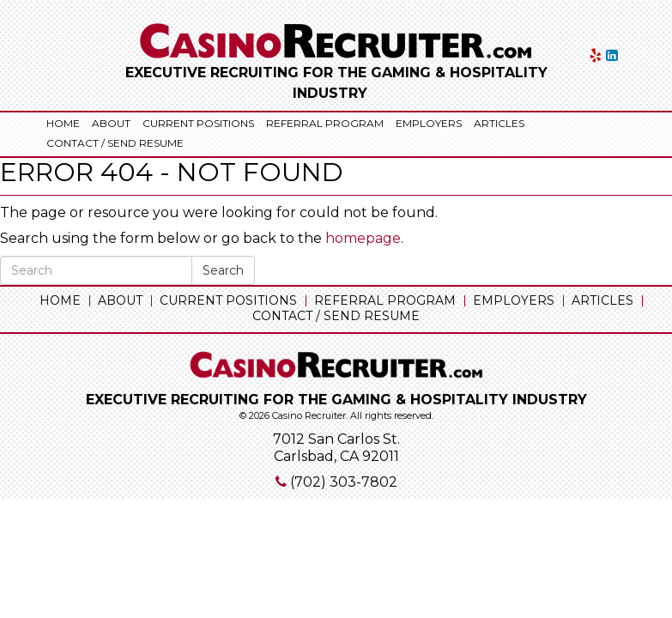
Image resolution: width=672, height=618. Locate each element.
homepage (363, 238)
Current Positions (198, 123)
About (111, 123)
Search (223, 270)
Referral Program (325, 123)
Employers (429, 123)
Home (63, 123)
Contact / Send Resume (115, 143)
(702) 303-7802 (344, 482)
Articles (499, 123)
